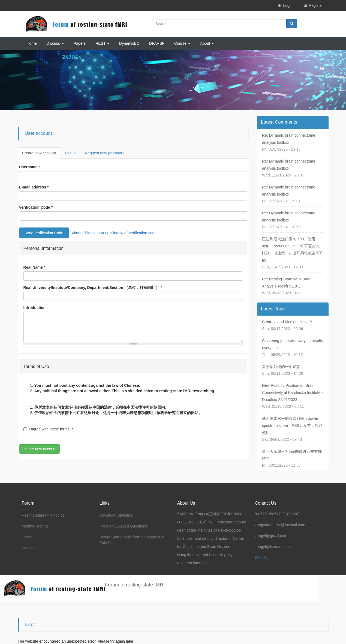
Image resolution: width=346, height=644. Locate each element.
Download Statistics (116, 515)
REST (102, 43)
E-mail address (34, 187)
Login (288, 5)
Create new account (41, 155)
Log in (70, 153)
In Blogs (29, 548)
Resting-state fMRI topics (43, 515)
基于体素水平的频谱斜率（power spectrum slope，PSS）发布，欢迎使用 (292, 426)
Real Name (34, 267)
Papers (80, 43)
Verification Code (36, 207)
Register (316, 5)
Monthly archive (35, 526)
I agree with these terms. (48, 429)
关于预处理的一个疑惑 (281, 367)
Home (32, 43)
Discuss (55, 43)
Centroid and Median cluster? (287, 322)
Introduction (35, 308)
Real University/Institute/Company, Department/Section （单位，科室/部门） (93, 287)
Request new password (105, 153)
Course (182, 43)
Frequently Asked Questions (123, 526)
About (207, 43)
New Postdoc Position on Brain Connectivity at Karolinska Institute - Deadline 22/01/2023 (292, 393)
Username (30, 167)
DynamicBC (129, 43)
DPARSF (157, 43)
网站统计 (263, 558)
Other (27, 537)
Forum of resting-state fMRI (135, 585)
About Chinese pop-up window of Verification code (114, 233)
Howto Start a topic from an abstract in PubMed (132, 540)
